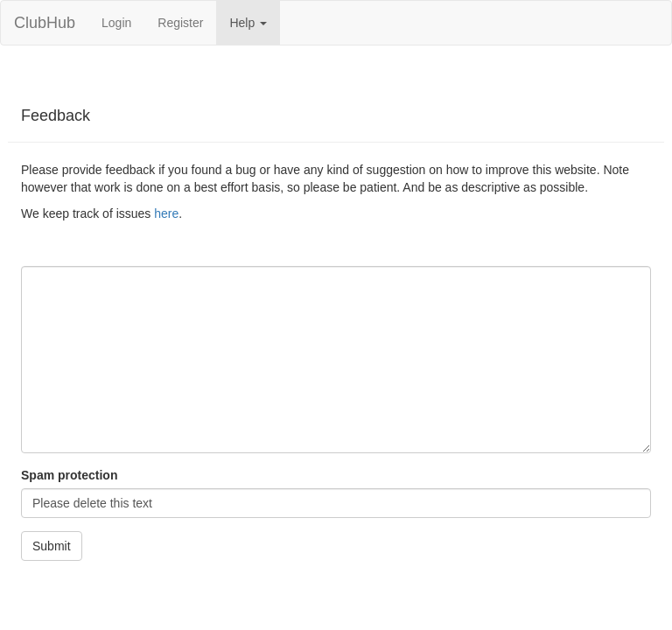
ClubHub (45, 23)
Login (116, 23)
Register (180, 23)
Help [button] (248, 23)
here (166, 213)
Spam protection (69, 475)
